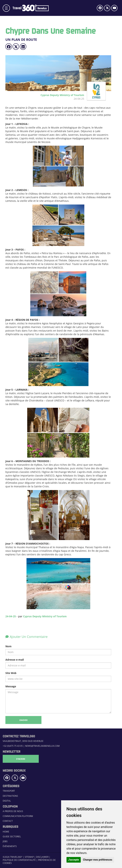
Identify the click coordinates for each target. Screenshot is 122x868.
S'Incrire (21, 759)
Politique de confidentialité (19, 860)
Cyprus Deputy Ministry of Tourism (45, 616)
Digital (7, 801)
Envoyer (24, 720)
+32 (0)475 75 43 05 (13, 746)
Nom (8, 646)
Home (6, 832)
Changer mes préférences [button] (98, 860)
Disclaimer (42, 857)
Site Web (11, 673)
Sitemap (29, 857)
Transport (9, 791)
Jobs (5, 841)
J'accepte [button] (74, 860)
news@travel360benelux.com (42, 746)
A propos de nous (13, 811)
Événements (10, 846)
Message (11, 686)
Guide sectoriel (12, 837)
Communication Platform (18, 816)
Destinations (10, 796)
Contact (8, 821)
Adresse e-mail (15, 660)
